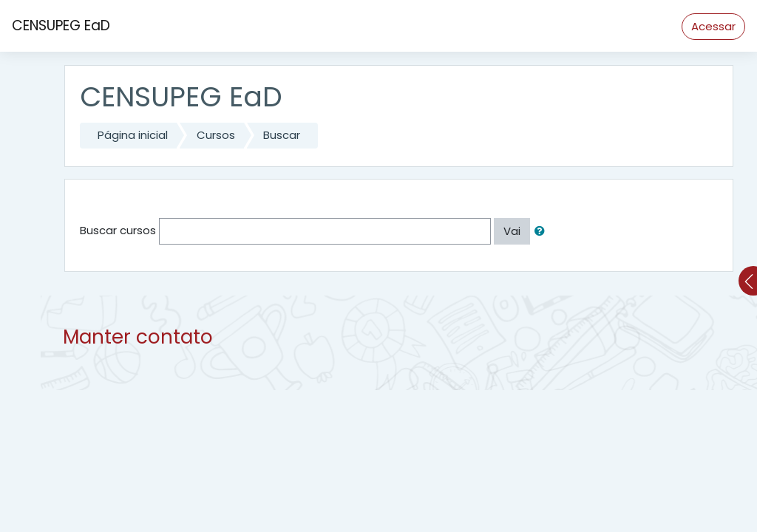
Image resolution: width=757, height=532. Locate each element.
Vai (512, 231)
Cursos (216, 135)
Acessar (713, 26)
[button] (543, 232)
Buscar (282, 135)
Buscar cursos (118, 230)
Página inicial (133, 135)
